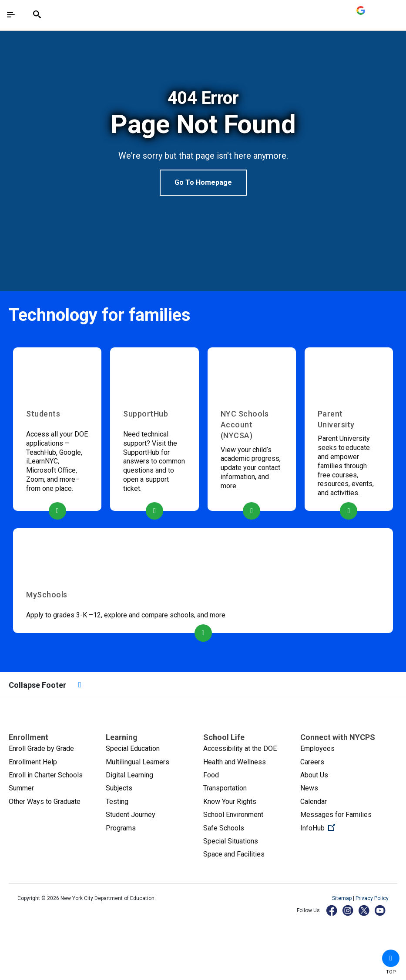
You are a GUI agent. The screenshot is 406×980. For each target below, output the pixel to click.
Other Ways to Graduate (45, 802)
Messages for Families (336, 815)
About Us (314, 775)
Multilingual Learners (138, 762)
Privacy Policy (372, 898)
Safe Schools (224, 828)
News (309, 788)
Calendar (314, 802)
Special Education (133, 748)
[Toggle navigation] (11, 15)
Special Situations (231, 841)
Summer (21, 788)
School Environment (233, 815)
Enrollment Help (33, 762)
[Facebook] (332, 910)
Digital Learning (129, 775)
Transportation (225, 788)
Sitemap (342, 898)
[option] (203, 142)
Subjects (119, 788)
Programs (121, 828)
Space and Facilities (234, 854)
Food (211, 775)
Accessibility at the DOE (240, 748)
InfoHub (347, 827)
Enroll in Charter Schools (46, 775)
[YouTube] (381, 910)
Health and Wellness (235, 762)
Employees (317, 748)
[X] (364, 910)
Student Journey (131, 815)
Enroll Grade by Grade (41, 748)
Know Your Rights (230, 802)
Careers (312, 762)
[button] (391, 958)
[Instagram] (348, 910)
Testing (117, 802)
